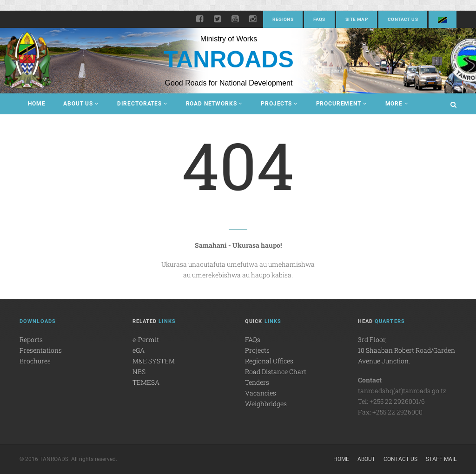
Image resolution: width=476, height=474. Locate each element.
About (366, 459)
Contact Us (403, 19)
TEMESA (146, 382)
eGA (139, 350)
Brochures (35, 361)
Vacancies (261, 393)
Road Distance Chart (276, 372)
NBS (139, 372)
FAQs (319, 19)
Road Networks (215, 104)
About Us (81, 104)
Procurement (342, 104)
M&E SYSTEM (154, 361)
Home (36, 104)
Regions (283, 19)
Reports (31, 339)
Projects (279, 104)
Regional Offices (269, 361)
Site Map (357, 19)
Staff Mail (441, 459)
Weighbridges (266, 404)
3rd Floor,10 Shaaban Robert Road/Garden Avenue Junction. (407, 350)
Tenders (257, 382)
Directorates (142, 104)
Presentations (41, 350)
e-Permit (146, 339)
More (397, 104)
